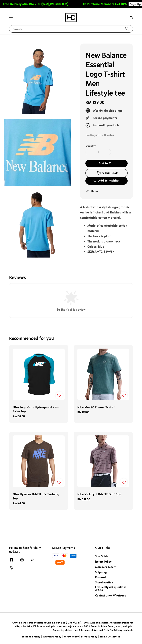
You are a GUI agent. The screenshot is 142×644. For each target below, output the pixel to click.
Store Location (104, 582)
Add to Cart (107, 163)
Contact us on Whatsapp (111, 595)
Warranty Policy (52, 637)
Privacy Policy (89, 637)
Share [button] (92, 191)
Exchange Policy (31, 637)
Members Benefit (106, 567)
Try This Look (106, 173)
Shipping (101, 572)
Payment (100, 577)
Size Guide (102, 556)
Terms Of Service (110, 637)
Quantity (90, 146)
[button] (11, 17)
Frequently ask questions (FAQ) (111, 589)
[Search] (127, 29)
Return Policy (103, 562)
